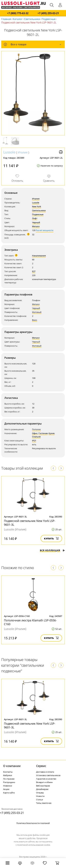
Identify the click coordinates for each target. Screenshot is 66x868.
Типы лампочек (44, 803)
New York (37, 206)
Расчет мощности (45, 230)
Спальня (36, 437)
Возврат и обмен (44, 782)
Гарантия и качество (46, 779)
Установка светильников (48, 775)
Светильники (32, 19)
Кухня (51, 433)
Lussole (9, 152)
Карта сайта (9, 793)
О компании (12, 766)
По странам (9, 779)
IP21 (34, 441)
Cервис (41, 766)
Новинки (8, 786)
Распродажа (9, 782)
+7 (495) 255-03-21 (48, 13)
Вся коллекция (52, 550)
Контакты (8, 772)
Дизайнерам (42, 789)
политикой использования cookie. (34, 845)
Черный (36, 222)
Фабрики (8, 775)
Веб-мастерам (43, 786)
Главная (6, 19)
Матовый (37, 312)
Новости (40, 796)
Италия (23, 152)
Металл (36, 226)
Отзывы (40, 793)
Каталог (18, 19)
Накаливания (39, 256)
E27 (34, 271)
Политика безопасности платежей (33, 823)
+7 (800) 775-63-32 (18, 13)
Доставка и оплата (45, 772)
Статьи (40, 800)
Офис (35, 433)
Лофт (35, 218)
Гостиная (43, 433)
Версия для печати (61, 152)
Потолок (36, 429)
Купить (51, 539)
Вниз (35, 320)
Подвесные (49, 19)
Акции (6, 789)
